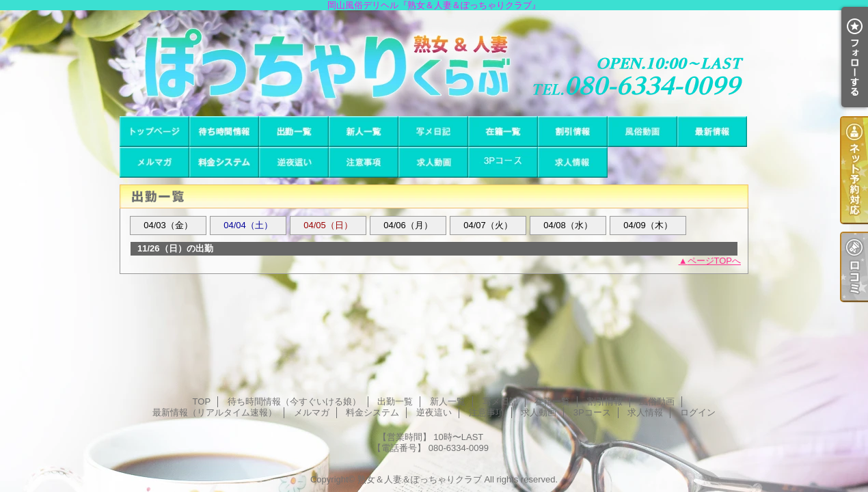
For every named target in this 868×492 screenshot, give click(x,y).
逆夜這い (294, 162)
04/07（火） (488, 225)
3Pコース (503, 162)
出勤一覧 (294, 132)
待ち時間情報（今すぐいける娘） (224, 132)
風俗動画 (642, 132)
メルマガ (154, 162)
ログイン (698, 412)
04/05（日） (328, 225)
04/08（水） (568, 225)
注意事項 (364, 162)
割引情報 (573, 132)
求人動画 (433, 162)
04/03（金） (168, 225)
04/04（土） (248, 225)
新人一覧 (364, 132)
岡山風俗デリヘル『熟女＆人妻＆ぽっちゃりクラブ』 (434, 63)
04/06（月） (408, 225)
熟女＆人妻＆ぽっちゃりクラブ (420, 479)
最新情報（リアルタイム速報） (712, 132)
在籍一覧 (503, 132)
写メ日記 (433, 132)
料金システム (224, 162)
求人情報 (573, 162)
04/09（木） (648, 225)
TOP (154, 132)
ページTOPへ (715, 261)
